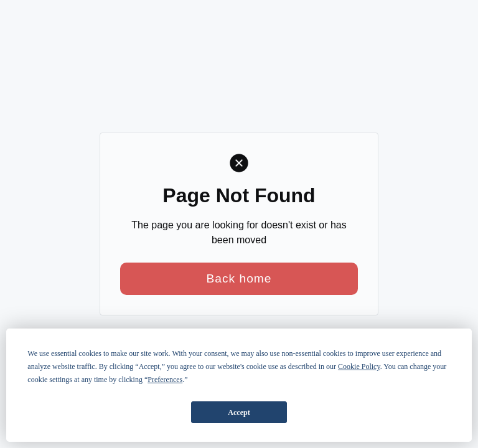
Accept (239, 413)
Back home (239, 278)
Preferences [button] (165, 380)
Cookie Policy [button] (359, 366)
